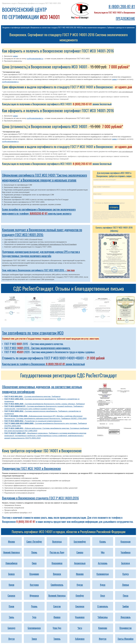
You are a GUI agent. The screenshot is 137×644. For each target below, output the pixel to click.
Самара (80, 552)
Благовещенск (34, 628)
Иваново (80, 574)
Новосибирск (11, 563)
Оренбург (80, 595)
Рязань (34, 606)
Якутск (11, 639)
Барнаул (11, 628)
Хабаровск (80, 639)
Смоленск (80, 606)
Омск (34, 563)
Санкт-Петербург (34, 541)
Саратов (57, 606)
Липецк (125, 585)
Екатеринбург (80, 541)
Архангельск (80, 563)
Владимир (34, 574)
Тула (34, 617)
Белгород (126, 563)
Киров (11, 585)
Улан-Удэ (57, 628)
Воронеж (57, 574)
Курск (103, 585)
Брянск (11, 574)
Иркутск (103, 639)
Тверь (11, 617)
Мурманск (34, 595)
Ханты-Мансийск (126, 639)
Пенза (125, 595)
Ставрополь (103, 606)
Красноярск (57, 563)
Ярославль (126, 617)
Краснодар (126, 541)
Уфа (103, 552)
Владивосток (126, 628)
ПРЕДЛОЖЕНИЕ (125, 18)
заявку (15, 56)
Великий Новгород (57, 595)
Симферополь (57, 585)
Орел (103, 595)
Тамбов (125, 606)
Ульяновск (80, 617)
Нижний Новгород (11, 552)
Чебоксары (103, 617)
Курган (80, 585)
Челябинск (126, 552)
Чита (80, 628)
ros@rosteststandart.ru (35, 59)
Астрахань (103, 563)
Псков (11, 606)
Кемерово (103, 628)
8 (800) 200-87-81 (122, 6)
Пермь (34, 552)
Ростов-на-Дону (57, 552)
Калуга (126, 574)
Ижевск (57, 617)
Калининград (103, 574)
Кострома (34, 585)
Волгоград (57, 541)
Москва (11, 541)
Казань (103, 541)
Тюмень (57, 639)
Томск (34, 639)
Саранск (11, 595)
